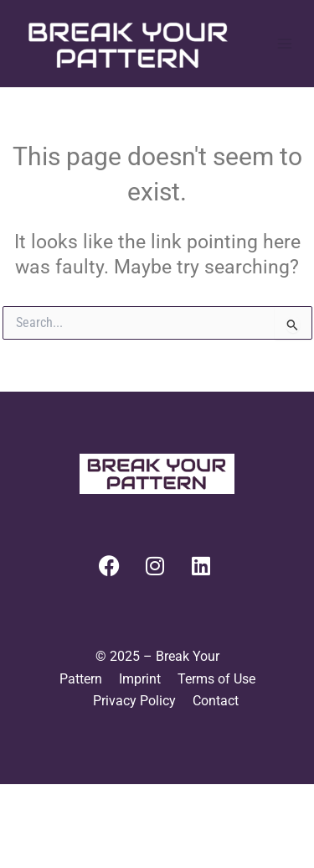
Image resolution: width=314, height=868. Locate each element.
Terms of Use (216, 679)
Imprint (140, 679)
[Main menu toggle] (286, 44)
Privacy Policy (134, 701)
